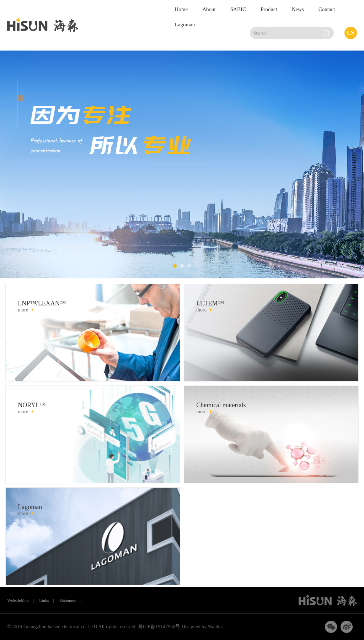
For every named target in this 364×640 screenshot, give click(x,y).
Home (181, 9)
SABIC (238, 9)
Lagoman (185, 25)
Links (44, 600)
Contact (327, 9)
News (298, 9)
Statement (68, 600)
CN (350, 33)
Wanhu (214, 627)
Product (269, 9)
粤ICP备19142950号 (159, 627)
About (209, 9)
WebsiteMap (18, 600)
